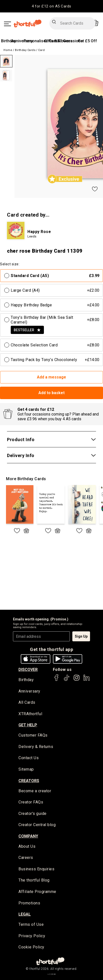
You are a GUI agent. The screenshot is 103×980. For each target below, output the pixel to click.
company (28, 836)
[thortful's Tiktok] (67, 680)
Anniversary (22, 41)
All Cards (27, 702)
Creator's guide (33, 814)
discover (28, 670)
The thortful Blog (34, 880)
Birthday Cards (25, 50)
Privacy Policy (32, 936)
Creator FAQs (31, 802)
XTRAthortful (30, 714)
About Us (27, 846)
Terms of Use (31, 924)
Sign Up (81, 636)
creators (29, 781)
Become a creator (35, 791)
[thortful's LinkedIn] (87, 680)
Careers (26, 858)
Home (8, 50)
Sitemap (26, 769)
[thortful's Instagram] (77, 680)
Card (41, 50)
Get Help (28, 725)
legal (25, 914)
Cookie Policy (31, 947)
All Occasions (70, 41)
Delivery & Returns (36, 747)
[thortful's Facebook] (57, 680)
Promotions (29, 903)
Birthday (8, 41)
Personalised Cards (42, 41)
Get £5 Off (87, 41)
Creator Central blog (37, 825)
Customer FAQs (33, 735)
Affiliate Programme (37, 892)
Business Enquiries (36, 869)
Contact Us (29, 758)
